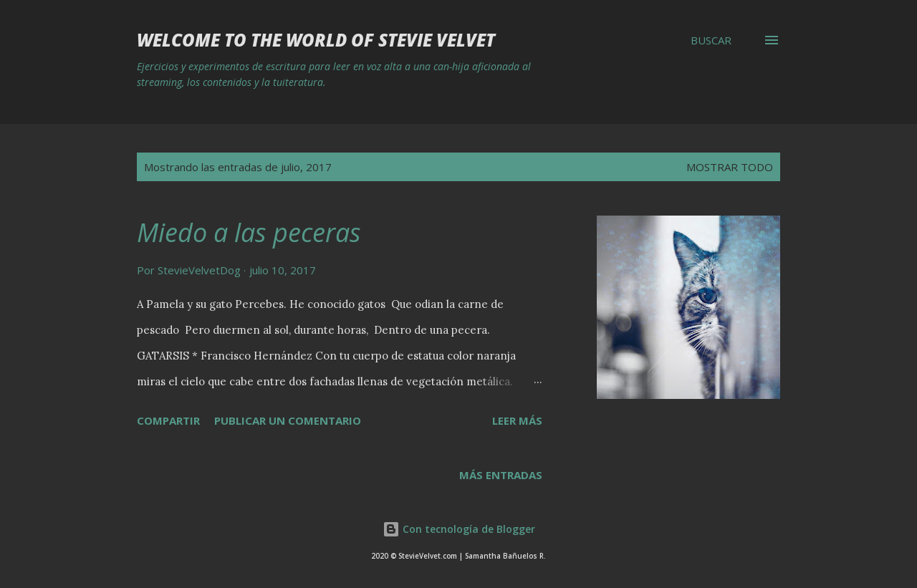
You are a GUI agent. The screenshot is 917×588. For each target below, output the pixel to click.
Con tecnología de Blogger (459, 529)
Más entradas (501, 475)
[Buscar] (711, 40)
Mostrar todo (730, 167)
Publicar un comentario (288, 420)
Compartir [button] (168, 420)
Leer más (517, 420)
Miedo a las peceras (249, 232)
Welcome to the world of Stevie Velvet (316, 40)
